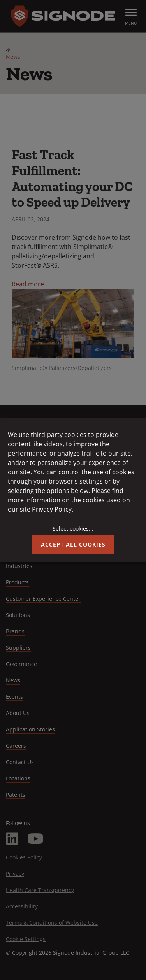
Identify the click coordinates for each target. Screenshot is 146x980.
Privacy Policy (52, 509)
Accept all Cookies (73, 544)
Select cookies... (73, 529)
